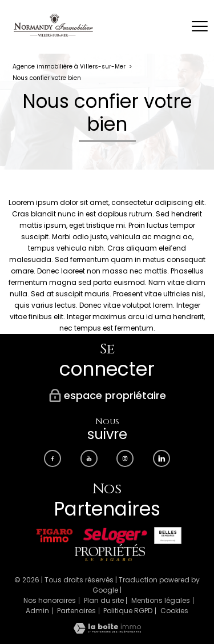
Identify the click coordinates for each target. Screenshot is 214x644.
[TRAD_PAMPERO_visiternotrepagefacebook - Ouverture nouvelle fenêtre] (53, 458)
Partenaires (76, 611)
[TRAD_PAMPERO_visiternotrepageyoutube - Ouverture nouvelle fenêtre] (89, 458)
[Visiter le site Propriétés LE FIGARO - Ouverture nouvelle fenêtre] (110, 553)
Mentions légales (161, 600)
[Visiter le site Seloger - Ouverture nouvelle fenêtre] (115, 536)
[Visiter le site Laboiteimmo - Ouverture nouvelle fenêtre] (107, 631)
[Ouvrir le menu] (200, 27)
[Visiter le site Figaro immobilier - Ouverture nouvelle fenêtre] (54, 536)
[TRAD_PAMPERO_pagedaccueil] (53, 34)
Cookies (174, 611)
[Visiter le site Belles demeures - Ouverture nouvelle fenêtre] (168, 536)
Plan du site (104, 600)
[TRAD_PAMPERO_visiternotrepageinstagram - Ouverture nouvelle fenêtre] (125, 458)
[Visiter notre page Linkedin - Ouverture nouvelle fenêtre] (161, 458)
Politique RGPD (128, 611)
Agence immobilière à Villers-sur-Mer (69, 67)
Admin (37, 611)
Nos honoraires (50, 600)
